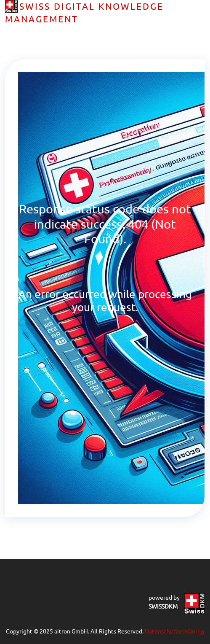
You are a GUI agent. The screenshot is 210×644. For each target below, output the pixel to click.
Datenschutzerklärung (174, 631)
